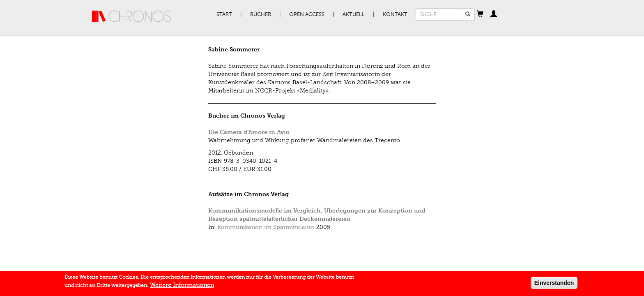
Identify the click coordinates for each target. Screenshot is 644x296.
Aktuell (354, 14)
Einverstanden (554, 284)
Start (224, 14)
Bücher (261, 14)
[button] (480, 14)
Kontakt (395, 14)
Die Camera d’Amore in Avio (249, 132)
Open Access (307, 14)
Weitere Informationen (182, 286)
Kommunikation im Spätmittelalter (266, 227)
